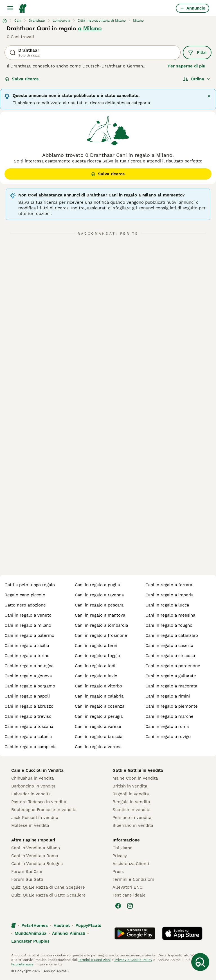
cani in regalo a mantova (100, 615)
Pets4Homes (35, 925)
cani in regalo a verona (98, 747)
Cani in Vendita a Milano (36, 848)
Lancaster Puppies (30, 941)
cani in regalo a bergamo (30, 686)
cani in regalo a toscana (29, 726)
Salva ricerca (22, 79)
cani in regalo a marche (169, 716)
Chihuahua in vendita (32, 778)
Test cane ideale (129, 895)
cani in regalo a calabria (99, 696)
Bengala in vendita (131, 802)
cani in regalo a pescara (99, 605)
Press (118, 872)
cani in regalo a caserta (169, 646)
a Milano (90, 28)
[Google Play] (135, 933)
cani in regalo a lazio (96, 676)
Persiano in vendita (132, 818)
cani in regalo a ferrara (169, 585)
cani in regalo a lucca (167, 605)
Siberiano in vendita (133, 825)
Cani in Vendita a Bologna (37, 864)
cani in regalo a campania (31, 747)
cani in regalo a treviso (28, 716)
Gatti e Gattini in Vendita (138, 770)
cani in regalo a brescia (99, 737)
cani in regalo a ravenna (99, 595)
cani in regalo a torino (27, 656)
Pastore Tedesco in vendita (39, 802)
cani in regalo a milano (28, 625)
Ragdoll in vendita (131, 794)
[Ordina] (197, 79)
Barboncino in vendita (33, 786)
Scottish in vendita (131, 810)
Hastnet (62, 925)
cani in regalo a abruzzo (29, 706)
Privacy (120, 856)
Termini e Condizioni (133, 879)
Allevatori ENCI (128, 887)
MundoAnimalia (31, 933)
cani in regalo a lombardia (101, 625)
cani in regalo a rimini (168, 696)
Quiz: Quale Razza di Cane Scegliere (48, 887)
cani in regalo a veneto (28, 615)
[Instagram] (130, 906)
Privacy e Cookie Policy (133, 960)
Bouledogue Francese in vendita (44, 810)
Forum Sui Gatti (27, 879)
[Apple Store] (182, 933)
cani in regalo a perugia (99, 716)
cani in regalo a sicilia (27, 646)
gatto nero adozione (25, 605)
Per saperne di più (186, 66)
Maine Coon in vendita (135, 778)
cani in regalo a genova (28, 676)
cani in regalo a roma (167, 726)
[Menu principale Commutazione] (10, 8)
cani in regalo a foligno (169, 625)
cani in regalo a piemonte (172, 706)
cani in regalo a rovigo (168, 737)
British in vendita (130, 786)
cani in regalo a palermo (29, 635)
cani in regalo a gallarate (171, 676)
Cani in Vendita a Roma (35, 856)
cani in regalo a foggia (97, 656)
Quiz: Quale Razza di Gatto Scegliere (49, 895)
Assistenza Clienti (131, 864)
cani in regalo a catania (28, 737)
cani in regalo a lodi (95, 666)
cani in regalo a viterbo (98, 686)
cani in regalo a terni (96, 646)
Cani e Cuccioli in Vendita (37, 770)
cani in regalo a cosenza (100, 706)
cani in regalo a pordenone (173, 666)
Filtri (197, 53)
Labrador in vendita (31, 794)
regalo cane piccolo (25, 595)
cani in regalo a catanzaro (172, 635)
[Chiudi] (209, 96)
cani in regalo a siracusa (170, 656)
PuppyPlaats (88, 925)
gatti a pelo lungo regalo (30, 585)
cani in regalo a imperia (169, 595)
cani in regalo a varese (98, 726)
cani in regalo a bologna (29, 666)
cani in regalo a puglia (97, 585)
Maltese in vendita (30, 825)
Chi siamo (122, 848)
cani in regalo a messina (170, 615)
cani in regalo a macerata (171, 686)
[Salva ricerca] (200, 962)
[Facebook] (118, 906)
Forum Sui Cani (27, 872)
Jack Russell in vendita (35, 818)
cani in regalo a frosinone (101, 635)
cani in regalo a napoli (27, 696)
